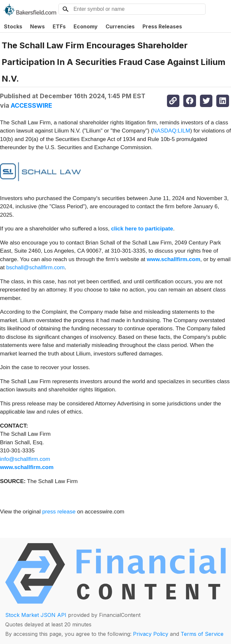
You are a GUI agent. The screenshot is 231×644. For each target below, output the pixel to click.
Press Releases (162, 26)
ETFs (59, 26)
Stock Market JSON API (36, 615)
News (37, 26)
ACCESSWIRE (32, 105)
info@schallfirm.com (25, 459)
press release (59, 512)
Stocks (13, 26)
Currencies (120, 26)
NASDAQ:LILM (172, 131)
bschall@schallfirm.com (35, 267)
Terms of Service (202, 634)
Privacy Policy (151, 634)
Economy (86, 26)
